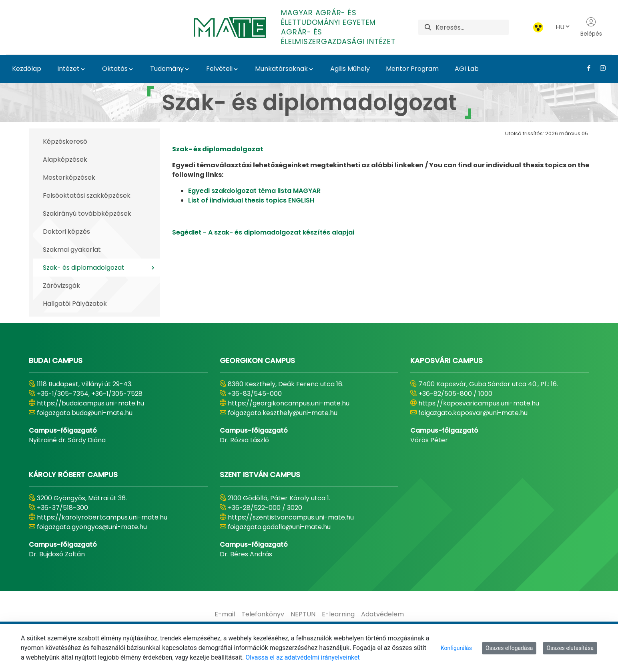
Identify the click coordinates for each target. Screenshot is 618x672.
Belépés (591, 27)
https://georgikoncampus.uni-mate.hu (289, 403)
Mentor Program (412, 69)
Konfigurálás (456, 648)
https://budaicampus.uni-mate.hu (90, 403)
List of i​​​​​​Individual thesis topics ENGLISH (251, 200)
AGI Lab (467, 69)
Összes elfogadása (509, 648)
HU (563, 27)
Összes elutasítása (570, 648)
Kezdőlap (27, 69)
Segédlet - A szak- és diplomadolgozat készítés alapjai (263, 232)
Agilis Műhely (350, 69)
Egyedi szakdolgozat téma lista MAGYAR (254, 191)
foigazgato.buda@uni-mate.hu (85, 413)
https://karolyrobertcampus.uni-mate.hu (102, 517)
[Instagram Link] (600, 68)
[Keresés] (472, 27)
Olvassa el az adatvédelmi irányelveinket (302, 657)
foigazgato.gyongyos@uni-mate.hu (92, 527)
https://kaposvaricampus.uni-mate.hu (479, 403)
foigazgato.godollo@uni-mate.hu (279, 527)
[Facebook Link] (586, 68)
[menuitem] (225, 614)
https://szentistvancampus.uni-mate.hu (291, 517)
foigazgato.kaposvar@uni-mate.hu (473, 413)
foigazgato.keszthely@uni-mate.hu (283, 413)
